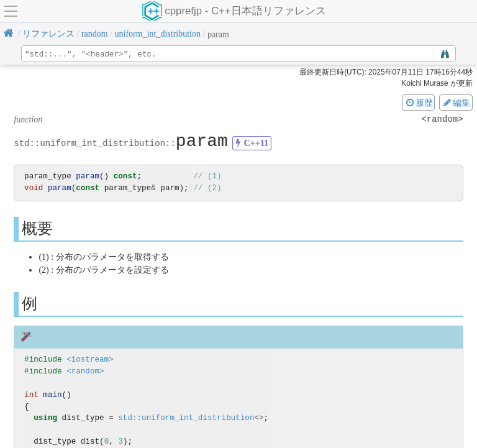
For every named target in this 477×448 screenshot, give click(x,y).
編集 (456, 103)
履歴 (419, 103)
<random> (85, 371)
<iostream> (90, 359)
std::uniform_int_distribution (186, 418)
